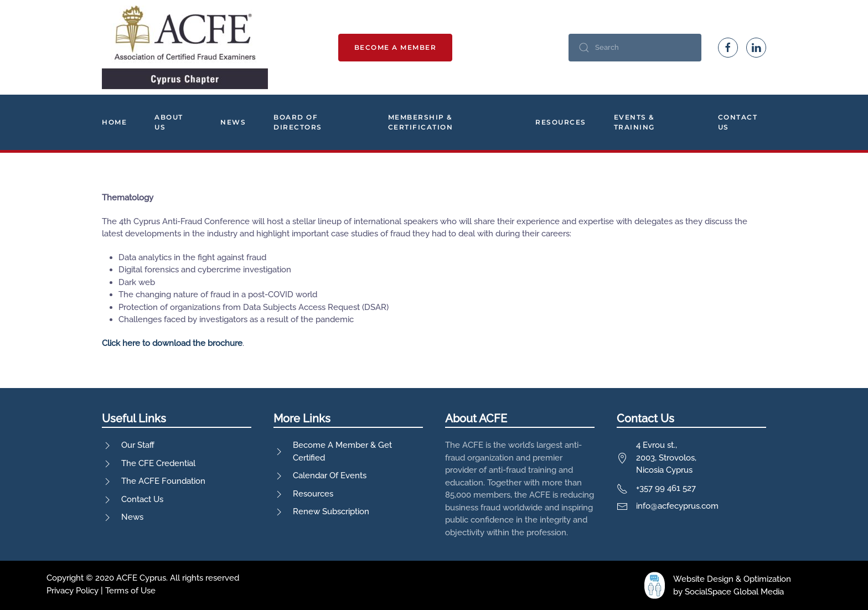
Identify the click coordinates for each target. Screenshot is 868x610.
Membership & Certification (421, 122)
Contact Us (738, 122)
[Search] (635, 48)
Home (114, 122)
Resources (561, 122)
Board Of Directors (298, 122)
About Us (169, 122)
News (233, 122)
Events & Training (634, 122)
